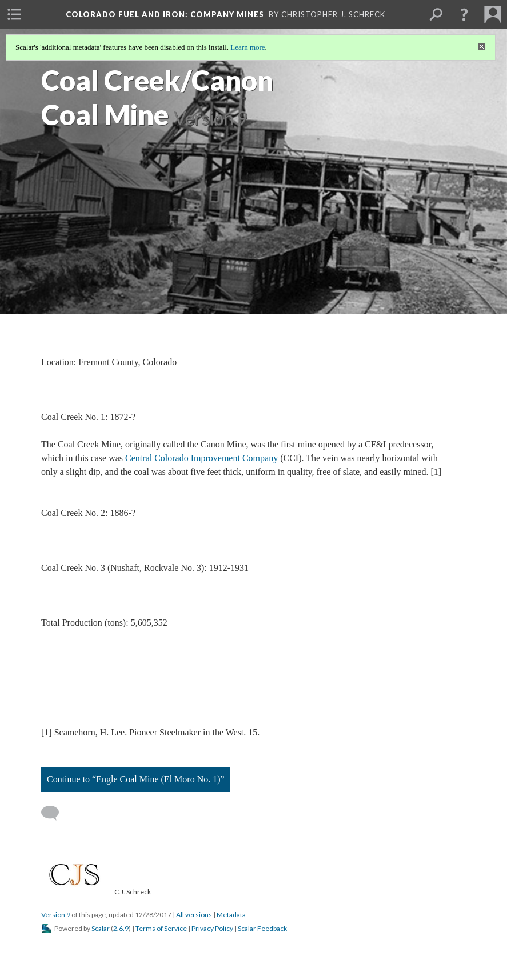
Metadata (231, 915)
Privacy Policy (212, 928)
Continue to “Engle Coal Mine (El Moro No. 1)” (136, 779)
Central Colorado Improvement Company (201, 458)
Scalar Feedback (262, 928)
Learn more (247, 47)
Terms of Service (161, 928)
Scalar (101, 928)
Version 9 (56, 915)
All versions (194, 915)
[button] (464, 14)
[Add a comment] (55, 813)
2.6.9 (121, 928)
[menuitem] (14, 14)
